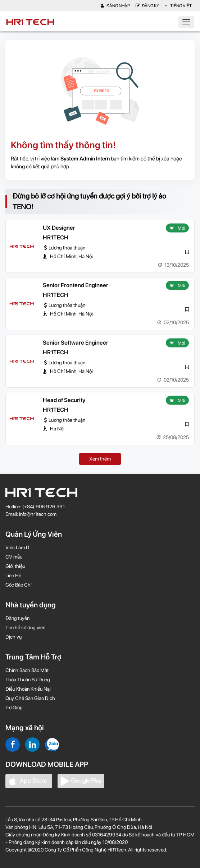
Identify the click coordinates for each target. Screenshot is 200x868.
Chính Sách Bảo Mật (27, 670)
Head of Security (64, 400)
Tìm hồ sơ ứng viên (25, 627)
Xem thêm (100, 459)
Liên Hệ (13, 575)
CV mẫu (14, 557)
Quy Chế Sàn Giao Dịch (30, 698)
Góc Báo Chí (19, 585)
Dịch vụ (13, 637)
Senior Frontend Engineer (76, 285)
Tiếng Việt (178, 6)
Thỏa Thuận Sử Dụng (28, 680)
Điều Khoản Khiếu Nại (28, 689)
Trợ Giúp (14, 708)
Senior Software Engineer (76, 343)
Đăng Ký (147, 6)
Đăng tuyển (17, 618)
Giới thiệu (15, 566)
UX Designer (59, 228)
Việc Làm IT (18, 547)
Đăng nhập (115, 6)
